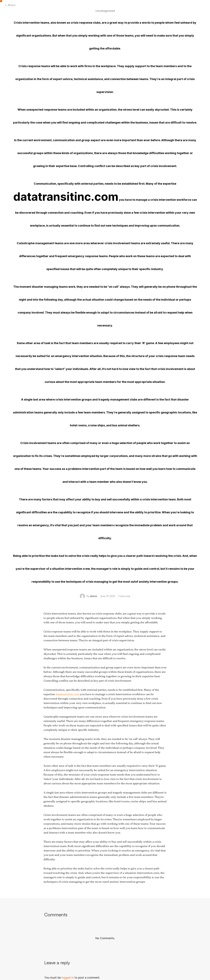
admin (93, 596)
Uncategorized (105, 11)
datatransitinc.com (66, 197)
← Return (10, 5)
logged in (68, 978)
